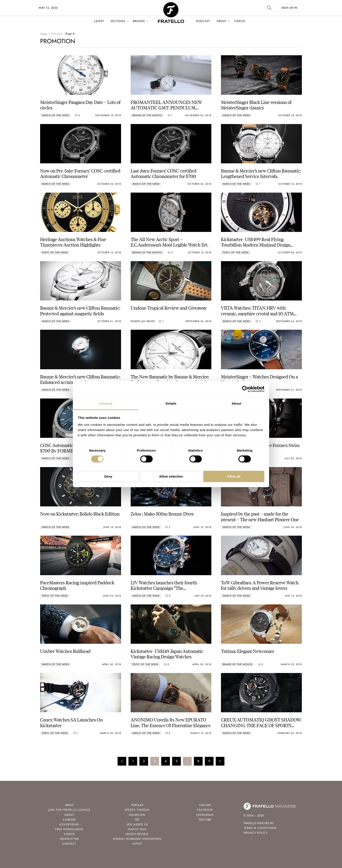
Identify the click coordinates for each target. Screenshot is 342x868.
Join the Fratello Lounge (69, 810)
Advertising (69, 824)
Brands (139, 21)
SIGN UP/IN (289, 8)
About (221, 21)
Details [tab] (171, 403)
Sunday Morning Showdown (137, 839)
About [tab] (236, 403)
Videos (240, 21)
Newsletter (69, 839)
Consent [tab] (106, 403)
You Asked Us (137, 824)
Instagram (205, 815)
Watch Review (137, 834)
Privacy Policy (256, 833)
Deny (108, 476)
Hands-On (137, 815)
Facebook (205, 810)
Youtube (205, 820)
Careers (69, 820)
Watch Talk (137, 829)
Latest (99, 21)
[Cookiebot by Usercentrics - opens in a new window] (245, 389)
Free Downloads (69, 829)
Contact (69, 844)
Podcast (203, 21)
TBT (137, 820)
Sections (118, 21)
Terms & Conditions (260, 828)
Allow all (234, 476)
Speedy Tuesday (137, 810)
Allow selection (171, 476)
